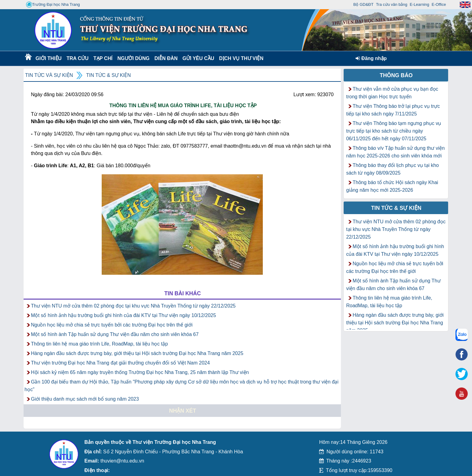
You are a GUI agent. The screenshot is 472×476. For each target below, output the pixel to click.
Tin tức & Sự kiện (108, 75)
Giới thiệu (48, 58)
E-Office (439, 4)
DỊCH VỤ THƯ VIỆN (240, 58)
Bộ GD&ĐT (364, 4)
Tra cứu (77, 58)
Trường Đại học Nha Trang (53, 5)
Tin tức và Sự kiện (49, 75)
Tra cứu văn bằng (391, 4)
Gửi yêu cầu (198, 58)
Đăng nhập (371, 58)
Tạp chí (103, 58)
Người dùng (133, 58)
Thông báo (396, 75)
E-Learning (420, 4)
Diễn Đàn (166, 58)
